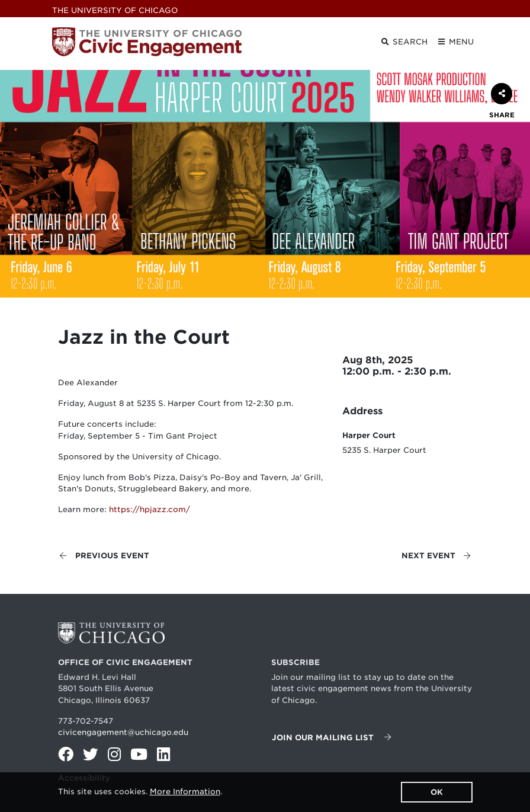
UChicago (115, 10)
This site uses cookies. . (140, 792)
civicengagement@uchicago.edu (123, 732)
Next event (437, 556)
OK (437, 792)
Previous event (104, 556)
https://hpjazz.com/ (150, 509)
